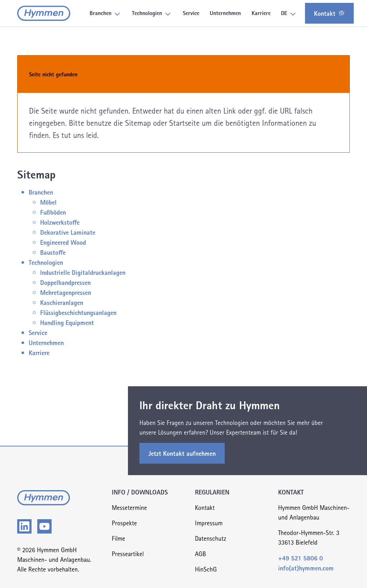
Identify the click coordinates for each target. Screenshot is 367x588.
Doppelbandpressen (65, 282)
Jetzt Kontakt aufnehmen (182, 453)
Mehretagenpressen (66, 292)
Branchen (41, 192)
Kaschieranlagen (62, 302)
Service (38, 332)
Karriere (39, 352)
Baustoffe (53, 252)
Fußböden (53, 212)
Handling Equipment (67, 322)
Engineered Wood (63, 242)
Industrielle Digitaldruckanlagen (83, 272)
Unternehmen (46, 342)
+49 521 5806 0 (301, 558)
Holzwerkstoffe (60, 222)
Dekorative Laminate (68, 232)
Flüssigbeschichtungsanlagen (78, 312)
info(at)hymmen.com (306, 568)
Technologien (46, 262)
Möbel (48, 202)
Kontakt (329, 13)
